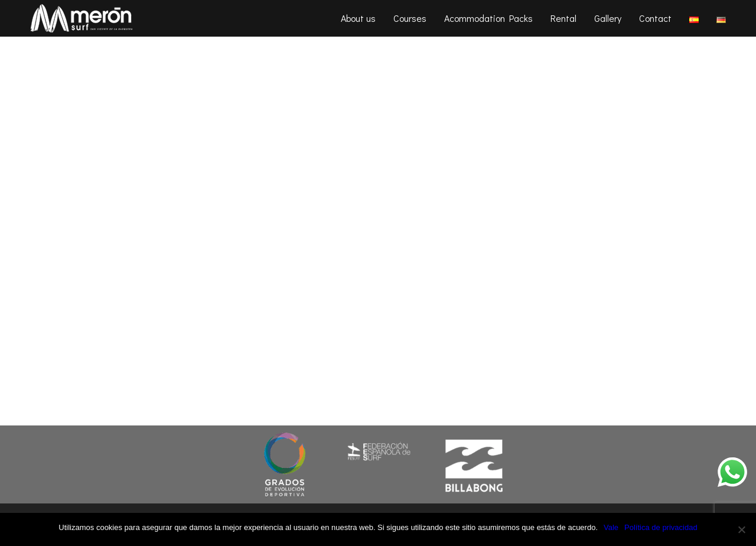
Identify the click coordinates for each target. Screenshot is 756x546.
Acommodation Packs (488, 18)
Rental (563, 18)
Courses (410, 18)
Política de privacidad (661, 527)
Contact (655, 18)
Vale (611, 527)
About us (358, 18)
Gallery (608, 18)
